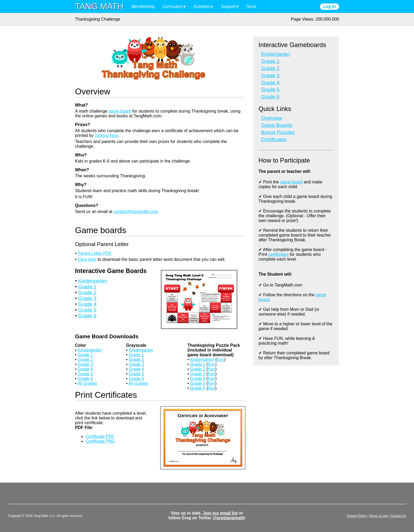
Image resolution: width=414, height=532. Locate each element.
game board (120, 111)
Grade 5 (87, 310)
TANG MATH (99, 6)
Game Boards (277, 125)
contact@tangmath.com (136, 212)
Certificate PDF (100, 436)
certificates (278, 254)
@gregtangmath (229, 518)
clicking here (107, 135)
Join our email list (220, 513)
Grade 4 (87, 304)
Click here (87, 259)
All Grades (87, 383)
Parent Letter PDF (95, 253)
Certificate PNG (100, 441)
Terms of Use (378, 516)
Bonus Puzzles (278, 132)
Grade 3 (87, 298)
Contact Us (398, 516)
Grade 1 (87, 287)
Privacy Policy (357, 516)
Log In (330, 6)
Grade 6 (87, 316)
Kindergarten (93, 281)
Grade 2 (87, 292)
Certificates (274, 139)
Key (220, 360)
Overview (272, 118)
